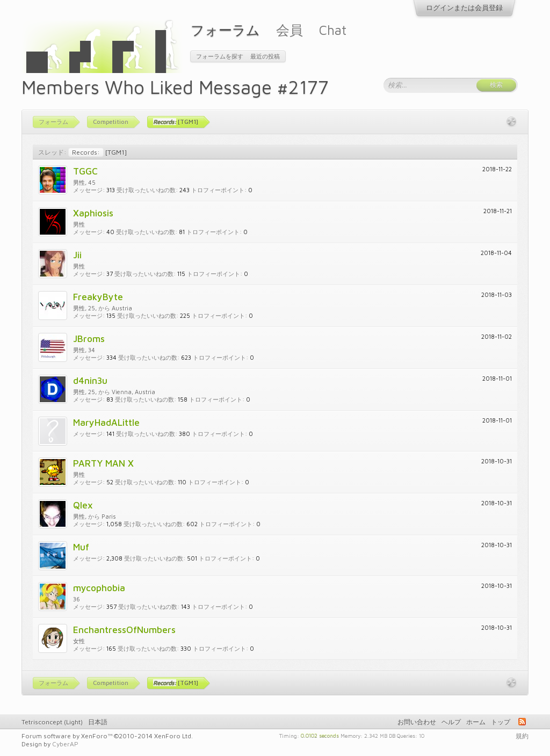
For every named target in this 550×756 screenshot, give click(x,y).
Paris (109, 516)
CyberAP (65, 744)
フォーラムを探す (220, 56)
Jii (77, 255)
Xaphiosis (93, 213)
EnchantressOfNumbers (124, 630)
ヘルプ (451, 722)
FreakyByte (98, 297)
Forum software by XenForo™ (107, 736)
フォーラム (225, 30)
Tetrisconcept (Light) (52, 722)
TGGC (85, 171)
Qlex (83, 505)
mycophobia (99, 588)
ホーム (476, 722)
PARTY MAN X (103, 463)
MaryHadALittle (106, 422)
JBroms (89, 339)
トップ (501, 722)
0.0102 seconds (320, 735)
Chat (333, 30)
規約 (522, 736)
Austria (122, 308)
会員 (290, 30)
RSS (522, 722)
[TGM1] (97, 152)
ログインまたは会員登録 (464, 8)
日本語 (98, 722)
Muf (81, 547)
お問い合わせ (417, 722)
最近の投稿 (265, 56)
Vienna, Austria (133, 392)
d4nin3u (90, 380)
